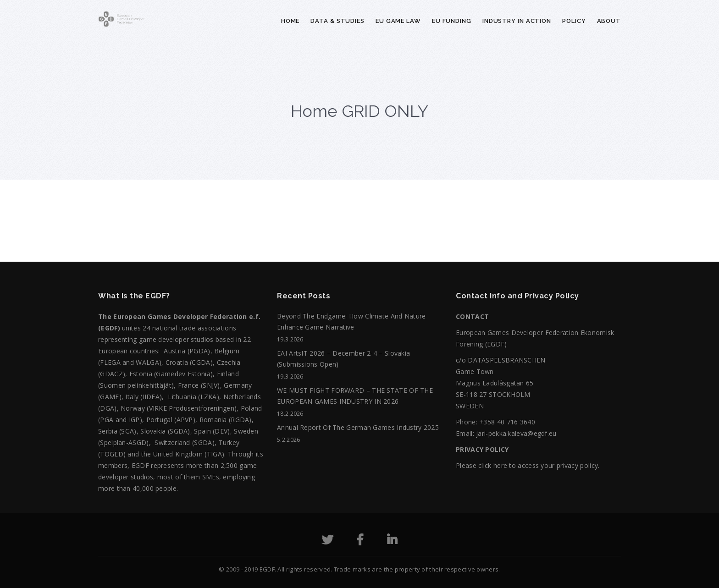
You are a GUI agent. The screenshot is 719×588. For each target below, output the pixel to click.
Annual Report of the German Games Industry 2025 (358, 427)
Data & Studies (337, 21)
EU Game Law (398, 21)
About (609, 21)
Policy (574, 21)
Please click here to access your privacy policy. (528, 465)
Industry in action (517, 21)
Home (290, 21)
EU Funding (452, 21)
